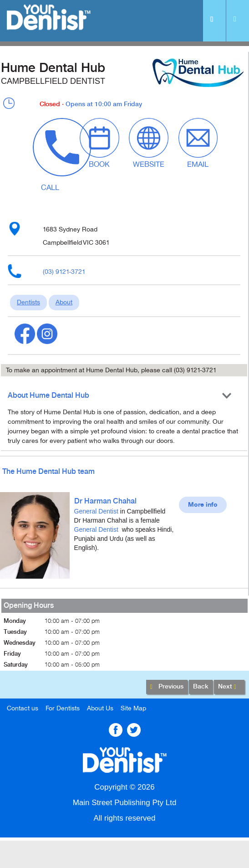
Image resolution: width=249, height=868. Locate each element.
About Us (100, 708)
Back (201, 687)
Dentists (28, 302)
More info (203, 505)
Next (229, 687)
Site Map (133, 708)
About (64, 302)
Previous (167, 687)
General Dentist (96, 511)
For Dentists (63, 708)
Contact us (23, 708)
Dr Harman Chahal (105, 501)
